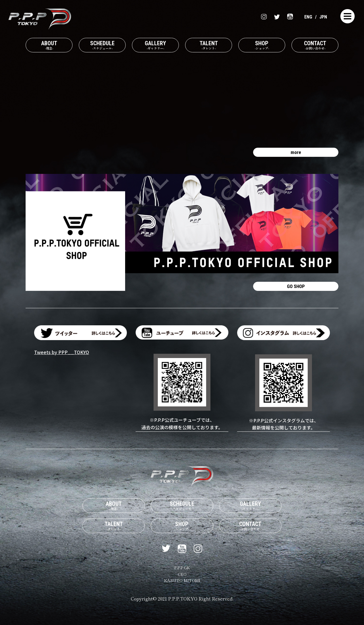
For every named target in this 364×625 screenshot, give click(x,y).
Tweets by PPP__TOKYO (62, 361)
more (296, 157)
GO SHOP (296, 293)
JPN (323, 17)
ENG (307, 17)
